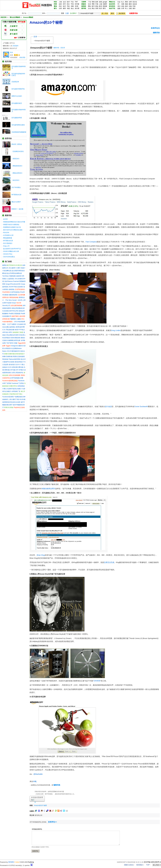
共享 (123, 8)
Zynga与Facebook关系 (13, 284)
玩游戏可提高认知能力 (14, 389)
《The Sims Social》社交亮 (13, 300)
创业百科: (112, 4)
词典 (72, 6)
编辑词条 (156, 33)
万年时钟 (97, 681)
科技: (56, 2)
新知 (97, 6)
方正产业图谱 (11, 324)
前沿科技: (112, 6)
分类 (60, 8)
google (105, 2)
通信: (56, 6)
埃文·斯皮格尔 (8, 243)
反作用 (5, 219)
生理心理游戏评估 (17, 373)
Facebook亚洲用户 (8, 397)
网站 (89, 6)
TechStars (6, 276)
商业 (93, 8)
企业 (64, 2)
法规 (130, 8)
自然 (60, 4)
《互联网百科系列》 (18, 151)
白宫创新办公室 (8, 235)
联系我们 (140, 865)
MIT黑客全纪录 (16, 195)
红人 (123, 2)
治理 (130, 2)
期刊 (104, 8)
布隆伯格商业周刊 (48, 489)
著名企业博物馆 (15, 17)
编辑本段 (56, 48)
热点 (72, 8)
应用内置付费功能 (17, 367)
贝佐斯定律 (15, 82)
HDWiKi (11, 862)
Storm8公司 (6, 306)
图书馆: (84, 8)
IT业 (72, 2)
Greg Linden (116, 330)
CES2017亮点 (8, 254)
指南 (126, 4)
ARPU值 (5, 332)
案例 (130, 4)
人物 (60, 2)
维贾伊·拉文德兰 (17, 96)
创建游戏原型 (13, 295)
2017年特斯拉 (16, 187)
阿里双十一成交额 (17, 209)
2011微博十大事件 (15, 268)
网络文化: (112, 2)
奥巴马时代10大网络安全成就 (13, 230)
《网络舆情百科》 (17, 166)
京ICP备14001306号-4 (152, 862)
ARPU (10, 332)
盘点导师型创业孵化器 (14, 273)
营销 (93, 2)
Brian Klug (41, 555)
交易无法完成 (109, 562)
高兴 (11, 52)
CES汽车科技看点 (9, 257)
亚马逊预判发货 (17, 103)
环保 (134, 6)
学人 (126, 8)
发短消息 (22, 57)
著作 (134, 8)
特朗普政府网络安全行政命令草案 (14, 222)
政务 (97, 2)
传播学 (105, 4)
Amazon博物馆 (28, 17)
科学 (64, 4)
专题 (68, 8)
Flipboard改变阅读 (15, 359)
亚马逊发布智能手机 (18, 89)
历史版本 (16, 46)
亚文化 (135, 2)
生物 (130, 6)
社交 (89, 4)
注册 (67, 13)
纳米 (126, 6)
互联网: (84, 2)
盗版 (119, 8)
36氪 (35, 781)
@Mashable (38, 774)
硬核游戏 (17, 338)
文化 (89, 8)
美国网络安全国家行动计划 (12, 227)
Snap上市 (6, 246)
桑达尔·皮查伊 (16, 202)
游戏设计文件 (7, 367)
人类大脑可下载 (14, 399)
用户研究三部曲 (12, 343)
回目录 (63, 48)
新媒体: (84, 4)
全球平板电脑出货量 (17, 378)
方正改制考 (20, 324)
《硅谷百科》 (16, 180)
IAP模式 (21, 370)
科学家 (77, 4)
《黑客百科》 (16, 159)
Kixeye (14, 303)
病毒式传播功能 (7, 356)
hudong (31, 862)
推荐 (64, 8)
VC (119, 4)
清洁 (119, 6)
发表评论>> (52, 822)
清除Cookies (129, 865)
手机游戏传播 (10, 330)
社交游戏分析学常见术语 (10, 311)
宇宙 (72, 4)
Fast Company (91, 242)
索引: (56, 8)
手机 (68, 6)
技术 (68, 2)
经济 (100, 8)
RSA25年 (6, 233)
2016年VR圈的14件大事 (11, 251)
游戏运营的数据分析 (18, 308)
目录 (35, 37)
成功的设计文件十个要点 (17, 365)
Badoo (4, 351)
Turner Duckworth (141, 406)
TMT (76, 2)
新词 (100, 6)
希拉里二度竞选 (17, 144)
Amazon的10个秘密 (42, 41)
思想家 (105, 6)
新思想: (84, 6)
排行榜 (77, 8)
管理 (97, 8)
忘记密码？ (74, 13)
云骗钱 (19, 319)
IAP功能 (13, 370)
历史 (60, 6)
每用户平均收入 (20, 330)
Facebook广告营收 (18, 383)
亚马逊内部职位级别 (18, 125)
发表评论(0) (155, 28)
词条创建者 (14, 57)
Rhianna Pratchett (13, 281)
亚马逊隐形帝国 (17, 118)
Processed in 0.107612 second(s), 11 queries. (16, 865)
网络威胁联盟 (8, 238)
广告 (89, 2)
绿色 (123, 6)
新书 (93, 6)
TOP (148, 865)
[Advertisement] (77, 805)
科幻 (68, 4)
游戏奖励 (11, 289)
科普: (56, 4)
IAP (17, 370)
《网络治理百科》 (17, 173)
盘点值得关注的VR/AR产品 (12, 249)
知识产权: (112, 8)
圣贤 (11, 55)
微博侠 (5, 265)
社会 (119, 2)
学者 (97, 4)
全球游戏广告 (16, 391)
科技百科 (4, 17)
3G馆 (77, 6)
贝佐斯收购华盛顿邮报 (19, 132)
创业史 (135, 4)
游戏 (100, 2)
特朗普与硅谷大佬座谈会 (11, 225)
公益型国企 (11, 279)
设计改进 (108, 406)
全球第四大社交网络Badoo (13, 348)
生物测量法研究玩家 (14, 340)
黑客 (126, 2)
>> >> (20, 17)
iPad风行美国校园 (14, 314)
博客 (93, 4)
